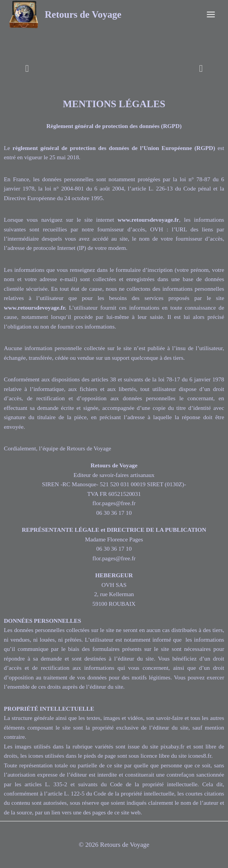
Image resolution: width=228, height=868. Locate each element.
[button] (27, 68)
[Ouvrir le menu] (211, 14)
